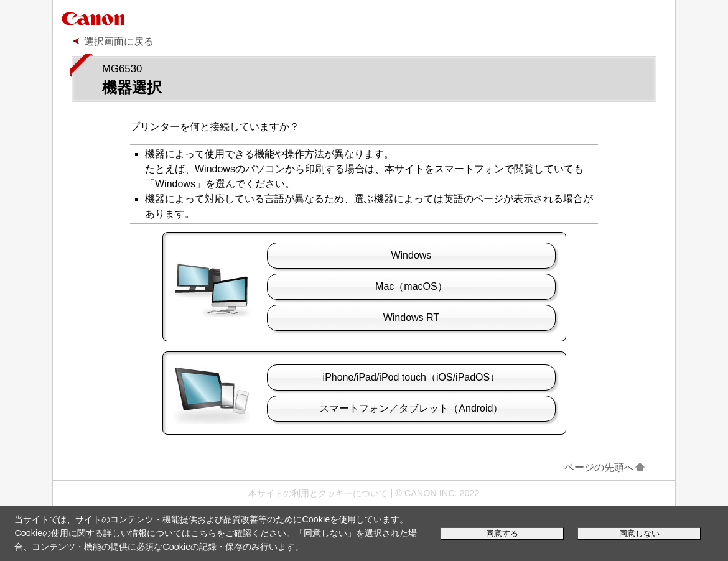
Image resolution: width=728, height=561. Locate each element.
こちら (203, 533)
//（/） (412, 377)
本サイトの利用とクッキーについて (318, 493)
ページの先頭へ (605, 467)
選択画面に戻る (119, 41)
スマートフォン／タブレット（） (411, 408)
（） (411, 286)
